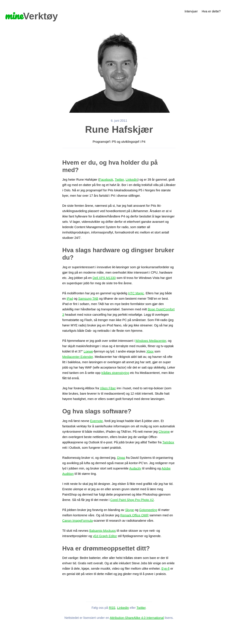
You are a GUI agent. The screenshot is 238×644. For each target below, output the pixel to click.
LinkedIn (132, 180)
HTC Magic (136, 293)
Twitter (119, 180)
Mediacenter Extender (78, 357)
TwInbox (168, 442)
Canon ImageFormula (77, 521)
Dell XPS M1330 (104, 278)
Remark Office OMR (134, 515)
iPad (70, 299)
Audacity (135, 468)
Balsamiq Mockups (103, 531)
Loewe (88, 351)
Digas (121, 458)
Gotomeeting (148, 510)
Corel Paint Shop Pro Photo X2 (132, 500)
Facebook (106, 180)
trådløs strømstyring (115, 373)
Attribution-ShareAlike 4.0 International (137, 618)
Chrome (164, 432)
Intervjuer (191, 11)
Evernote (96, 421)
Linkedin (123, 608)
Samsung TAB (88, 299)
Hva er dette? (211, 11)
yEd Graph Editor (105, 536)
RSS (112, 608)
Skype (130, 510)
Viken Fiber (108, 388)
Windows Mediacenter (151, 341)
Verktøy (31, 15)
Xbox (150, 351)
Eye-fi (165, 569)
